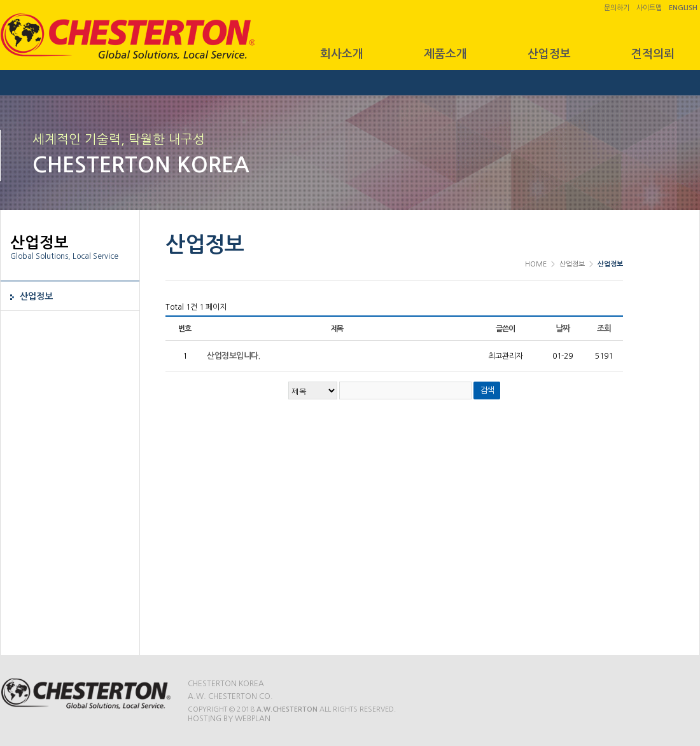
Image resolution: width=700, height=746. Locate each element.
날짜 (563, 328)
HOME (536, 264)
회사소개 (342, 54)
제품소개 (445, 54)
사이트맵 (649, 8)
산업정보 (549, 54)
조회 (604, 328)
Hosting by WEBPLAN (229, 719)
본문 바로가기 (0, 0)
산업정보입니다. (233, 356)
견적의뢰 (653, 54)
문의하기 (617, 8)
